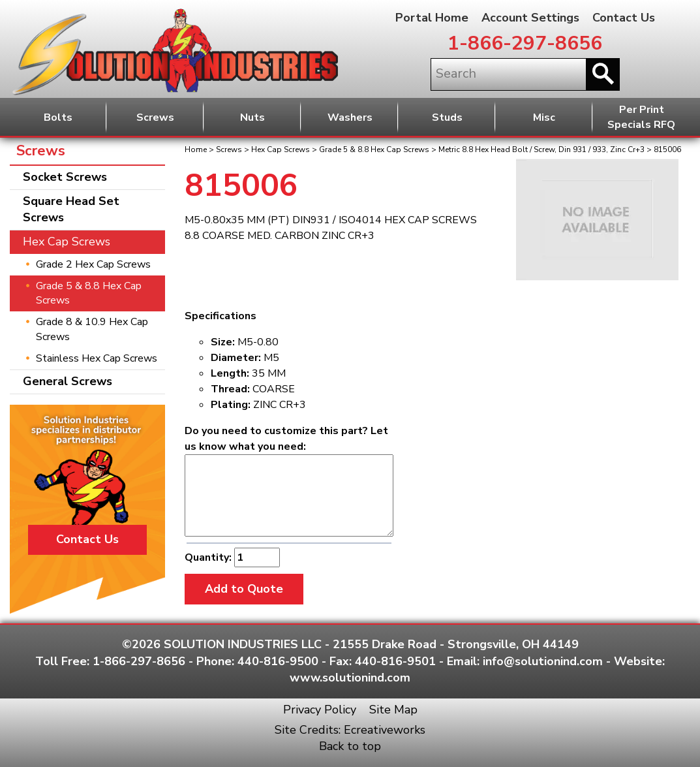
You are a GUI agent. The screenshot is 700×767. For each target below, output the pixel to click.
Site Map (393, 710)
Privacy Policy (320, 710)
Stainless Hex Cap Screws (97, 358)
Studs (447, 117)
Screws (155, 117)
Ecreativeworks (385, 730)
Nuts (252, 117)
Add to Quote (244, 589)
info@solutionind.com (543, 661)
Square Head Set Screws (71, 210)
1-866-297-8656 (525, 43)
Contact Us (624, 18)
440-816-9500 (278, 661)
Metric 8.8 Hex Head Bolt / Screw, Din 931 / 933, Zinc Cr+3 (541, 149)
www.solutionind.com (350, 678)
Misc (544, 117)
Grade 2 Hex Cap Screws (93, 264)
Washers (350, 117)
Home (196, 149)
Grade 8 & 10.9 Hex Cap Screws (92, 329)
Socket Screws (65, 177)
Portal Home (432, 18)
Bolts (58, 117)
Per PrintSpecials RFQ (641, 117)
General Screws (68, 381)
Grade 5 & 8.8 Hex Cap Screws (374, 149)
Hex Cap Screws (281, 149)
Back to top (350, 746)
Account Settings (530, 18)
